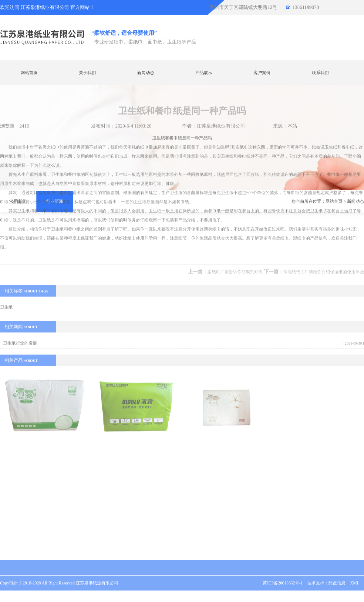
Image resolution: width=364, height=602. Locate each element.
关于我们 (87, 72)
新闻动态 (146, 72)
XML (355, 576)
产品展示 (204, 72)
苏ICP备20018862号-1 (283, 576)
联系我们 (320, 72)
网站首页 (29, 72)
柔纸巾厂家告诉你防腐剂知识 (235, 196)
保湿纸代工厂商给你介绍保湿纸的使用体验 (324, 196)
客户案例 (262, 72)
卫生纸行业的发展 (20, 268)
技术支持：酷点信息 (326, 576)
